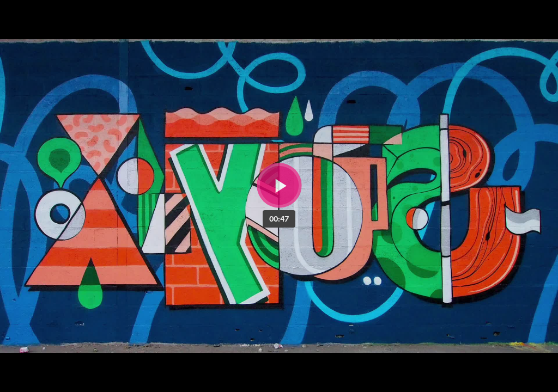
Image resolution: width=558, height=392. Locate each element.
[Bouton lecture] (279, 185)
